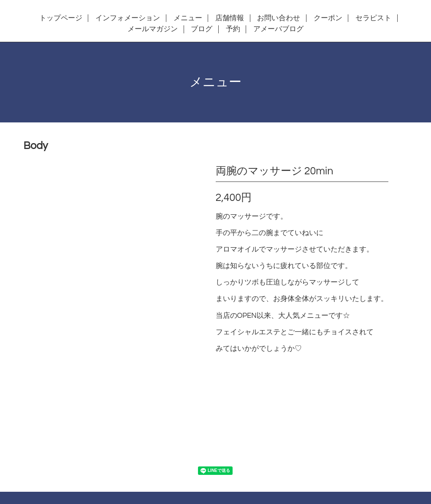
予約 (233, 29)
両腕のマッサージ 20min (275, 171)
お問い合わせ (279, 18)
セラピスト (373, 18)
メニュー (188, 18)
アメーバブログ (278, 29)
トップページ (61, 18)
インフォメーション (128, 18)
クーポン (328, 18)
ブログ (202, 29)
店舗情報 (230, 18)
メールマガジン (153, 29)
